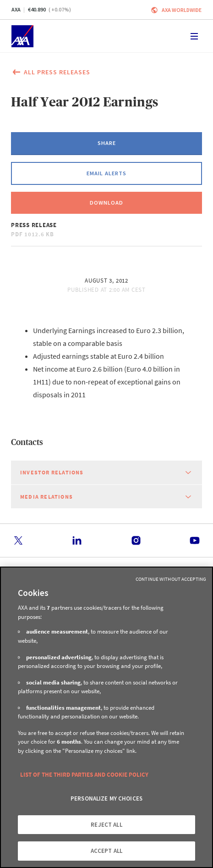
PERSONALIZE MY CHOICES (106, 798)
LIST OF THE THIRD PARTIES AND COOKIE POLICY (84, 775)
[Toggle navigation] (194, 36)
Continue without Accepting (171, 579)
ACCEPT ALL (106, 851)
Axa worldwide (182, 10)
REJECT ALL (106, 825)
